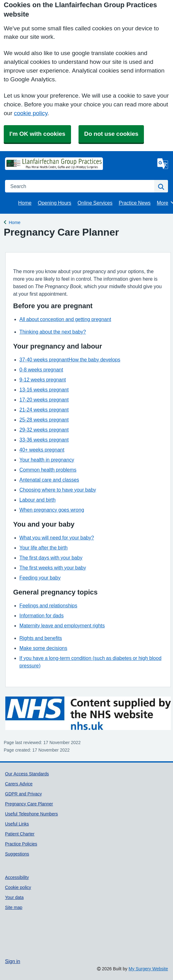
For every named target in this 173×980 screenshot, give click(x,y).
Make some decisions (43, 648)
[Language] (163, 164)
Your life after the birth (43, 548)
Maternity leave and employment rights (62, 625)
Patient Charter (20, 834)
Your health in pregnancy (47, 460)
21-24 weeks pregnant (44, 410)
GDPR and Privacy (23, 794)
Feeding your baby (40, 578)
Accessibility (17, 877)
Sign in (13, 961)
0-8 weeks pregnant (41, 370)
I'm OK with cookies (37, 134)
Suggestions (17, 854)
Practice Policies (21, 844)
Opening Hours (55, 203)
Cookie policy (18, 887)
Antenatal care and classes (49, 480)
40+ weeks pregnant (42, 450)
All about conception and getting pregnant (65, 319)
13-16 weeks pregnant (44, 390)
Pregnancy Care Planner (29, 804)
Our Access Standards (27, 774)
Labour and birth (38, 500)
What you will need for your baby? (57, 538)
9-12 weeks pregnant (43, 380)
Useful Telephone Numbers (31, 814)
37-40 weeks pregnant (44, 360)
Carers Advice (19, 784)
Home (25, 203)
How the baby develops (94, 360)
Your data (14, 897)
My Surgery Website (148, 969)
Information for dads (41, 615)
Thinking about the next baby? (53, 332)
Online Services (95, 203)
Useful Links (17, 824)
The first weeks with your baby (53, 568)
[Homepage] (21, 164)
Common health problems (48, 470)
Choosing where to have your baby (58, 490)
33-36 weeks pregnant (44, 440)
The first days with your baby (51, 558)
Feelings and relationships (48, 605)
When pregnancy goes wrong (52, 510)
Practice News (135, 203)
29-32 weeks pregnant (44, 430)
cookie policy (31, 113)
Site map (14, 907)
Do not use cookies (111, 134)
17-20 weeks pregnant (44, 400)
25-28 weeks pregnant (44, 420)
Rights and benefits (41, 638)
